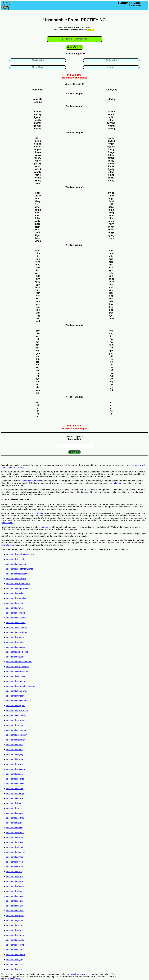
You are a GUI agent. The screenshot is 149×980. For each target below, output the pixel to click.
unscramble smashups (16, 632)
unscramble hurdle (15, 750)
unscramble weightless (17, 627)
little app (118, 483)
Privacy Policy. (15, 979)
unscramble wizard (15, 764)
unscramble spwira (15, 881)
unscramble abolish (15, 593)
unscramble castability (16, 715)
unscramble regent (15, 774)
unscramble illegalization (17, 574)
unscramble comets (15, 945)
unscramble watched (16, 725)
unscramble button (15, 803)
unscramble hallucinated (17, 710)
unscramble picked (15, 877)
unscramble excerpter (16, 730)
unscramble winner (15, 867)
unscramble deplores (16, 647)
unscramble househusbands (19, 662)
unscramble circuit (14, 847)
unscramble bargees (15, 706)
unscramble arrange (15, 793)
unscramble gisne (14, 969)
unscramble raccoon (15, 769)
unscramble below (14, 901)
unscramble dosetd (15, 916)
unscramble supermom (17, 735)
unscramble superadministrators (21, 686)
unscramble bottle (14, 828)
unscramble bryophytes (17, 691)
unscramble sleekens (16, 623)
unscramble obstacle (16, 613)
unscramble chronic (15, 891)
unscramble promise (15, 852)
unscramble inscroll (15, 559)
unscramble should (15, 842)
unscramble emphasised (17, 588)
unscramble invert (14, 950)
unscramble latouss (15, 833)
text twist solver (16, 467)
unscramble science (15, 818)
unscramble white (14, 808)
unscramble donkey (15, 886)
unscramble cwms (14, 608)
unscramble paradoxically (18, 667)
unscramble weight (15, 837)
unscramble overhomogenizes (20, 554)
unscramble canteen (15, 955)
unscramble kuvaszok (16, 579)
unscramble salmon (15, 925)
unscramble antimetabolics (18, 701)
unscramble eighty (15, 960)
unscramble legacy (15, 754)
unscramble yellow (15, 920)
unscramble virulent (15, 696)
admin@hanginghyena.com (80, 974)
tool (96, 492)
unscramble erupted (15, 637)
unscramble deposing (16, 564)
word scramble (36, 513)
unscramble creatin (15, 642)
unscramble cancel (15, 798)
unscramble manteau (16, 681)
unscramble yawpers (16, 720)
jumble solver (7, 523)
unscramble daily (14, 872)
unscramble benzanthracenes (20, 569)
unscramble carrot (14, 930)
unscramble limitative (16, 676)
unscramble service (15, 784)
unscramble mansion (16, 896)
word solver (46, 527)
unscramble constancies (17, 671)
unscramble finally (14, 906)
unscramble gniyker (15, 940)
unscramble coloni (14, 603)
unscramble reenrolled (16, 598)
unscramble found (14, 823)
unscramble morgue (15, 935)
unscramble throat (14, 964)
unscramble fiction (14, 862)
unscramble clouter (15, 657)
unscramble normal (15, 779)
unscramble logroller (15, 740)
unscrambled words (30, 481)
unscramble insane (15, 759)
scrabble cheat (8, 545)
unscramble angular (15, 813)
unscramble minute (15, 911)
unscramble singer (15, 857)
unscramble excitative (16, 618)
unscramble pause (15, 745)
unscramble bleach (15, 789)
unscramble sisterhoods (17, 652)
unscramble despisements (18, 584)
